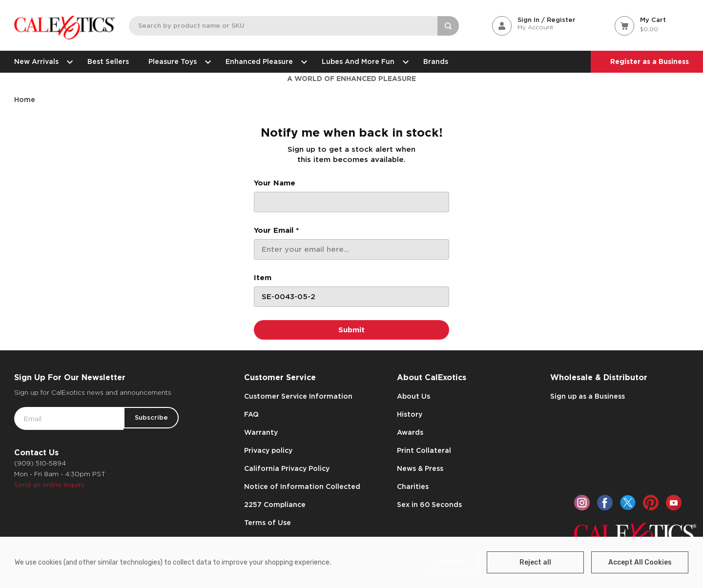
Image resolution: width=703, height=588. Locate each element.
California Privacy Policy (287, 468)
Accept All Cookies (643, 562)
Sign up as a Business (588, 396)
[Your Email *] (351, 249)
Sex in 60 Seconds (429, 505)
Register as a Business (650, 61)
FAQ (251, 414)
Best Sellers (108, 61)
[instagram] (582, 503)
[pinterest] (651, 503)
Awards (410, 432)
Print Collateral (424, 450)
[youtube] (674, 503)
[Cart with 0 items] (652, 25)
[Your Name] (351, 202)
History (410, 414)
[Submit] (351, 330)
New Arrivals (41, 61)
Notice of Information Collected (302, 487)
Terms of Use (268, 523)
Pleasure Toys (177, 61)
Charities (413, 487)
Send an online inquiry (50, 485)
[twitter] (628, 503)
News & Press (420, 468)
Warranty (261, 432)
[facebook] (605, 503)
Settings (463, 562)
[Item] (351, 297)
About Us (414, 396)
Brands (436, 61)
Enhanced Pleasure (264, 61)
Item (263, 278)
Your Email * (276, 230)
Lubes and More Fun (363, 61)
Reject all (544, 562)
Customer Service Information (298, 396)
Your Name (275, 183)
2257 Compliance (275, 505)
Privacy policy (268, 450)
